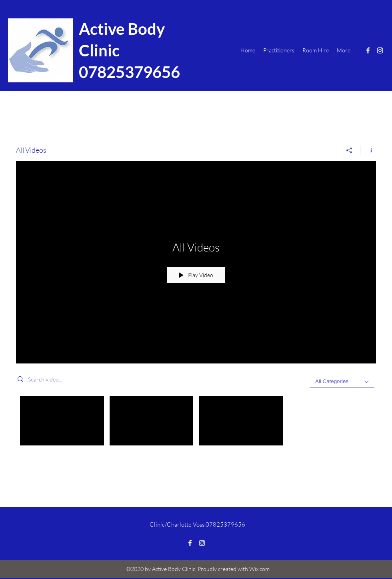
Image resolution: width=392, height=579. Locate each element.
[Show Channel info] (368, 150)
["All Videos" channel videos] (196, 423)
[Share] (349, 150)
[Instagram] (380, 50)
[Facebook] (368, 50)
